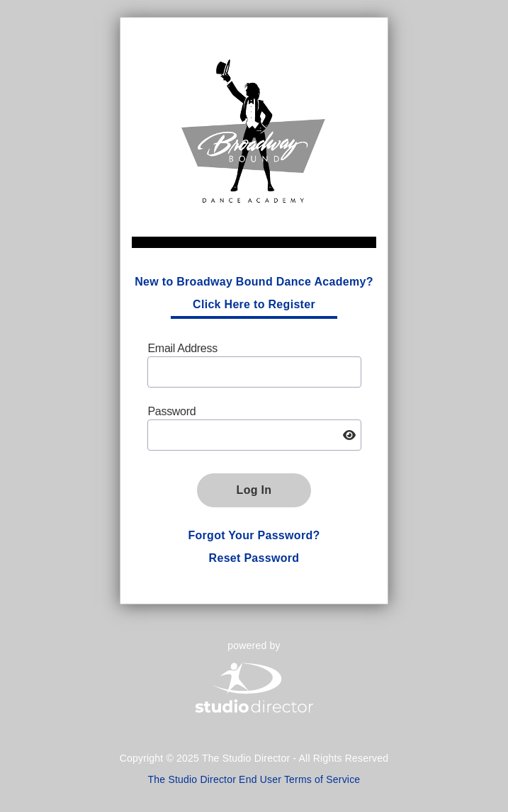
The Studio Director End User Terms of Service (254, 779)
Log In (254, 490)
